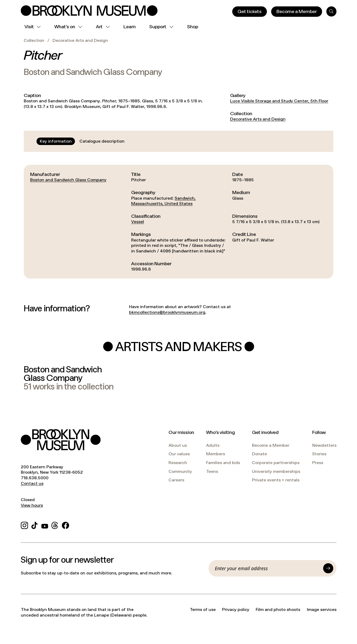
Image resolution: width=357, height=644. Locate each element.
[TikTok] (35, 524)
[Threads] (55, 524)
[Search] (331, 11)
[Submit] (328, 568)
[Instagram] (24, 524)
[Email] (267, 568)
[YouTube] (45, 524)
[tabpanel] (178, 222)
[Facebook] (65, 524)
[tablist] (82, 141)
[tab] (56, 141)
